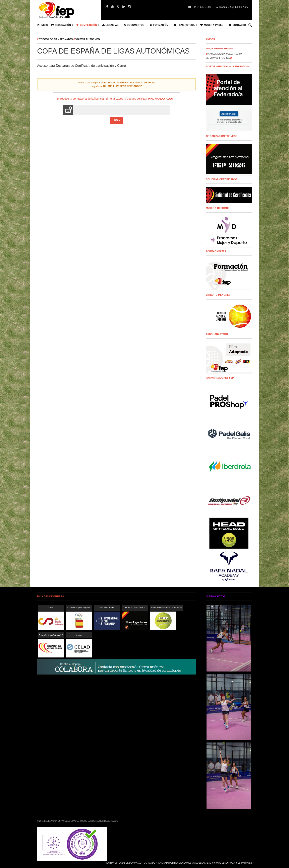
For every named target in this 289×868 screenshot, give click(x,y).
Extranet (112, 863)
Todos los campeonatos (56, 39)
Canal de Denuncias (130, 863)
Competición (87, 25)
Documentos (134, 25)
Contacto (237, 25)
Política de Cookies (180, 863)
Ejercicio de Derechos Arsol (224, 863)
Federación (61, 25)
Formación (159, 25)
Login (116, 120)
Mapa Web (247, 863)
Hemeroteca (184, 25)
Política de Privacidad (155, 863)
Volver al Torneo (88, 39)
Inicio (43, 25)
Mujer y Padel (212, 25)
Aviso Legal (199, 863)
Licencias (110, 25)
